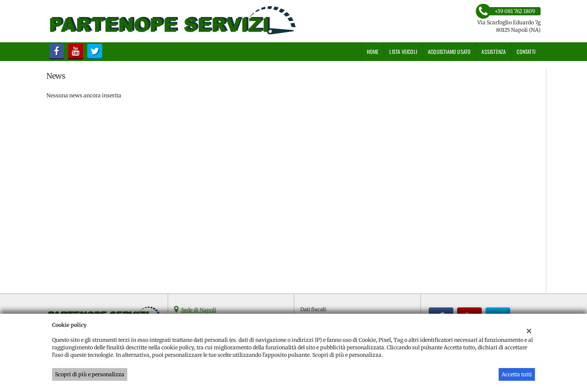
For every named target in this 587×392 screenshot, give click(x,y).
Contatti (526, 51)
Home (373, 51)
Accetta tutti (517, 374)
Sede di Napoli (199, 310)
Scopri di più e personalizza (90, 374)
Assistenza (494, 51)
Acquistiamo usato (449, 51)
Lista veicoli (403, 51)
